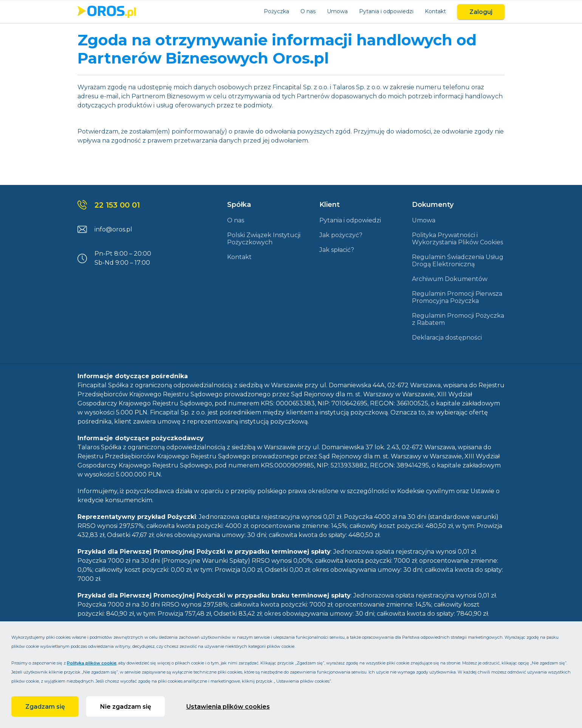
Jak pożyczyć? (341, 235)
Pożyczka (276, 11)
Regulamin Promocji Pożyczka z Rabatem (458, 319)
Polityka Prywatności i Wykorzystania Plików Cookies (457, 239)
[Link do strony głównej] (107, 12)
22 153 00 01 (117, 205)
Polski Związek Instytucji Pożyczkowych (264, 239)
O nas (308, 11)
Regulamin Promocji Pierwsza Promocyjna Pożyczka (457, 297)
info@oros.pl (113, 229)
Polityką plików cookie (92, 663)
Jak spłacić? (337, 250)
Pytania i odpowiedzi (386, 11)
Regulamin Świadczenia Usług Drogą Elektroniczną (458, 261)
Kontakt (435, 11)
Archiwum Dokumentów (450, 279)
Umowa (337, 11)
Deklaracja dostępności (447, 338)
